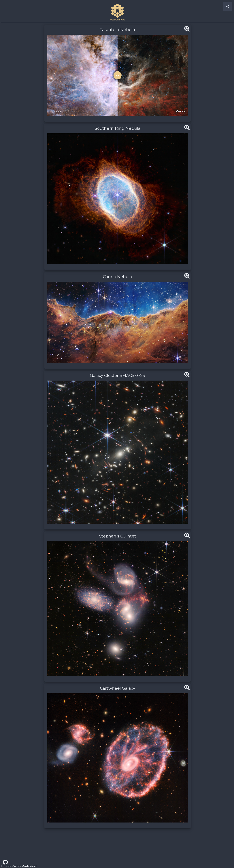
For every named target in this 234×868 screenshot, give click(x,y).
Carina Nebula (117, 277)
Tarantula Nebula (117, 30)
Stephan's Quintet (118, 536)
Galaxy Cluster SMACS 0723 (117, 376)
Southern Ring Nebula (118, 128)
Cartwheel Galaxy (118, 688)
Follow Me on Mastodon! (19, 866)
